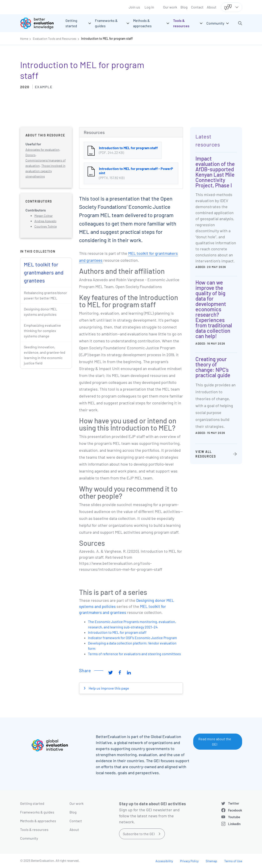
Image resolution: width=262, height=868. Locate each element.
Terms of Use (233, 861)
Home (24, 39)
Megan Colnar (44, 216)
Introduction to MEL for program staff (107, 39)
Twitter (234, 803)
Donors (30, 155)
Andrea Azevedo (45, 221)
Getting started (32, 803)
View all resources (206, 454)
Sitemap (211, 861)
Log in (149, 7)
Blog (184, 7)
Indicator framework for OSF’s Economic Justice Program (132, 638)
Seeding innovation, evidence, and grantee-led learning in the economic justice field (45, 355)
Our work (170, 7)
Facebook (235, 810)
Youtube (234, 817)
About (212, 7)
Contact (197, 7)
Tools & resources (34, 829)
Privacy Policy (189, 861)
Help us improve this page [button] (109, 688)
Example (44, 87)
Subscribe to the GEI (139, 834)
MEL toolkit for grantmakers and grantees (44, 272)
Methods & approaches (38, 821)
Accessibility (164, 861)
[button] (240, 23)
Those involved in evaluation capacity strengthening (45, 171)
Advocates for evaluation (42, 150)
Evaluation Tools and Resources (55, 39)
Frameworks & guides (37, 812)
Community (29, 838)
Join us (134, 7)
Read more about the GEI (215, 741)
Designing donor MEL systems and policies (41, 312)
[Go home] (40, 23)
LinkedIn (234, 824)
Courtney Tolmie (46, 226)
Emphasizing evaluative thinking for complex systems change (42, 331)
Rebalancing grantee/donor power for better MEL (45, 295)
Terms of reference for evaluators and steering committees (134, 654)
